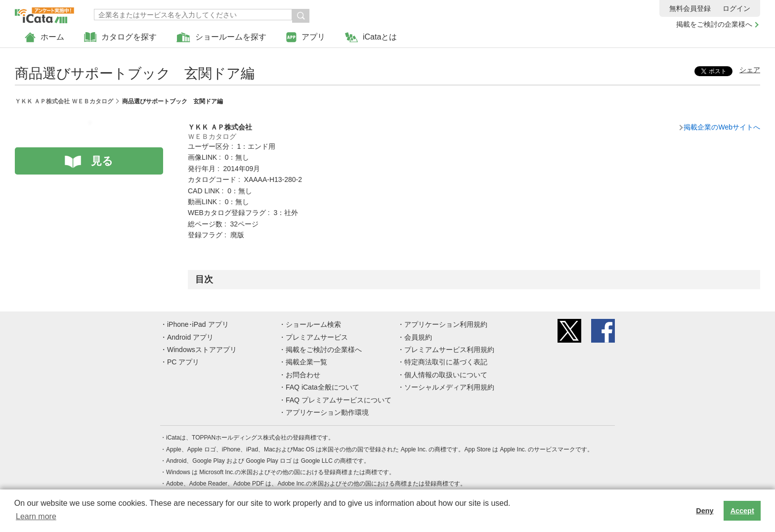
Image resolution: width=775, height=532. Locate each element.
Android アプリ (190, 337)
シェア (750, 70)
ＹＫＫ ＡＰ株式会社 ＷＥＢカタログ (64, 101)
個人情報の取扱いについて (446, 375)
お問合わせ (303, 375)
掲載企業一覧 (306, 362)
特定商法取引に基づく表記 (446, 362)
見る (102, 161)
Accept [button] (742, 511)
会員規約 (418, 337)
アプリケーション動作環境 (327, 412)
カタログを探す (120, 37)
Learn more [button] (36, 516)
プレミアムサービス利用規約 (449, 350)
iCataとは (371, 37)
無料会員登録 (690, 8)
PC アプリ (183, 362)
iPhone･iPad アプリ (198, 324)
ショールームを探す (221, 37)
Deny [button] (705, 511)
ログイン (736, 8)
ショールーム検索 (313, 324)
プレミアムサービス (317, 337)
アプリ (306, 37)
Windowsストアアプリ (202, 350)
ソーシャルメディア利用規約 (449, 387)
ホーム (44, 37)
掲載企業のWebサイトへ (722, 127)
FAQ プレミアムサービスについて (339, 400)
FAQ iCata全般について (323, 387)
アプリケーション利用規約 (446, 324)
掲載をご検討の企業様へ (714, 24)
